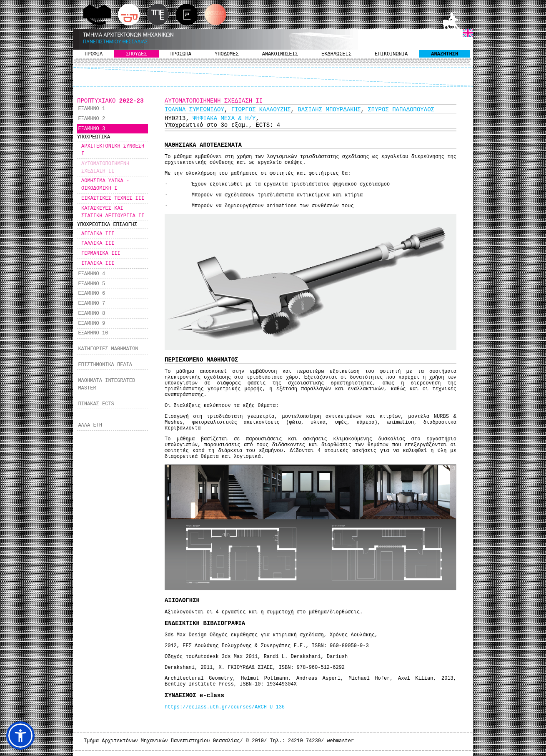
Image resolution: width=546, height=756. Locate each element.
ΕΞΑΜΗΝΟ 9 (91, 324)
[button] (20, 736)
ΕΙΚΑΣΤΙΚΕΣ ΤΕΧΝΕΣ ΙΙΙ (113, 198)
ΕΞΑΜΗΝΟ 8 (91, 314)
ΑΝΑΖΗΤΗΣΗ (445, 54)
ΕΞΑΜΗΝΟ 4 (91, 274)
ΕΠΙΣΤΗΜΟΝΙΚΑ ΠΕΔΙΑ (105, 365)
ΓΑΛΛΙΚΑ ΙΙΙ (98, 244)
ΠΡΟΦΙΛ (94, 54)
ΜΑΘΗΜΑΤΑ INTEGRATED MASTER (106, 384)
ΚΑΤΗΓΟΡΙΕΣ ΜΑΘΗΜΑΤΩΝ (108, 349)
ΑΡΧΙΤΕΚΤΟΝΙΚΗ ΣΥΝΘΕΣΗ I (113, 150)
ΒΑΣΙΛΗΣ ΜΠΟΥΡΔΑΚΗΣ (329, 110)
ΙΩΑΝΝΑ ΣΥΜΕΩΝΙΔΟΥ (194, 110)
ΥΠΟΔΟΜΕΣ (227, 54)
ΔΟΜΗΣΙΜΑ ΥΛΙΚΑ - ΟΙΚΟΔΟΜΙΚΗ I (105, 185)
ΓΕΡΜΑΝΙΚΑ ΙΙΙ (101, 254)
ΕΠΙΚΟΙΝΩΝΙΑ (391, 54)
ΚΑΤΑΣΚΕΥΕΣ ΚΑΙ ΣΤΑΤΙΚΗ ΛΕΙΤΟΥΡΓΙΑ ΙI (113, 212)
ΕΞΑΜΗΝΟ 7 (91, 304)
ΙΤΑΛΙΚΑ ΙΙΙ (98, 264)
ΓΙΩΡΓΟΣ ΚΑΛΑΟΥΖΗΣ (261, 110)
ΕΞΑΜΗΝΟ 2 (91, 119)
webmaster (340, 741)
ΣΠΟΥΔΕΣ (136, 54)
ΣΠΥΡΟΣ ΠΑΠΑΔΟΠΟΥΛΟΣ (401, 110)
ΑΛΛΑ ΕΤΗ (90, 425)
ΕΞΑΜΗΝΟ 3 (91, 129)
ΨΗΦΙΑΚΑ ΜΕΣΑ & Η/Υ (224, 118)
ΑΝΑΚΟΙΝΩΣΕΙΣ (280, 54)
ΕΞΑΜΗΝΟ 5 (91, 284)
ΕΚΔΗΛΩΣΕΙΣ (336, 54)
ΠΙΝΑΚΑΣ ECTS (96, 404)
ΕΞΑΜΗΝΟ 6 (91, 294)
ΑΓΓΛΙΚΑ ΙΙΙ (98, 234)
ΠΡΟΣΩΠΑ (181, 54)
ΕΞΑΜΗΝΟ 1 (91, 109)
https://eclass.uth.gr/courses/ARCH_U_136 (225, 707)
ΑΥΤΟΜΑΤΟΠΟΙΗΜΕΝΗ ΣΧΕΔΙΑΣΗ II (105, 168)
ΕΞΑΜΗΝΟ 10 (93, 333)
